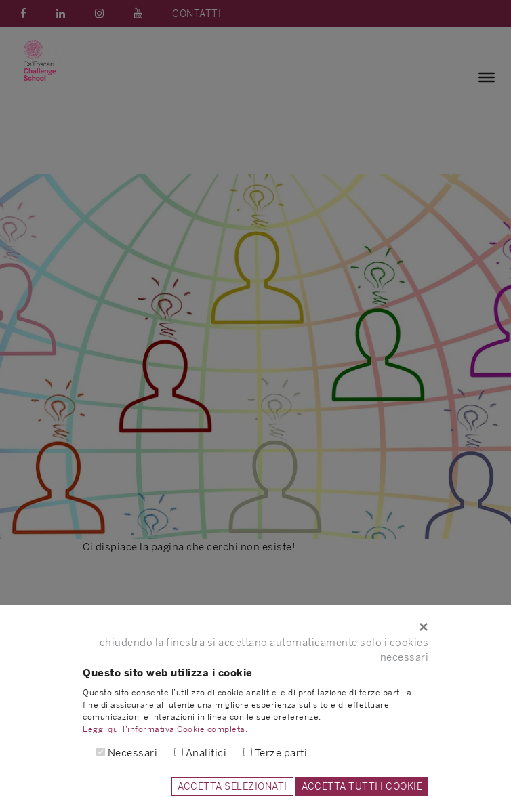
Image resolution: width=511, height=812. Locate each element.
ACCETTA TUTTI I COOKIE (362, 786)
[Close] (255, 627)
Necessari (133, 753)
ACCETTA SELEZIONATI (232, 786)
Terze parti (281, 753)
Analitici (206, 753)
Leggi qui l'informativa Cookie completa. (165, 729)
